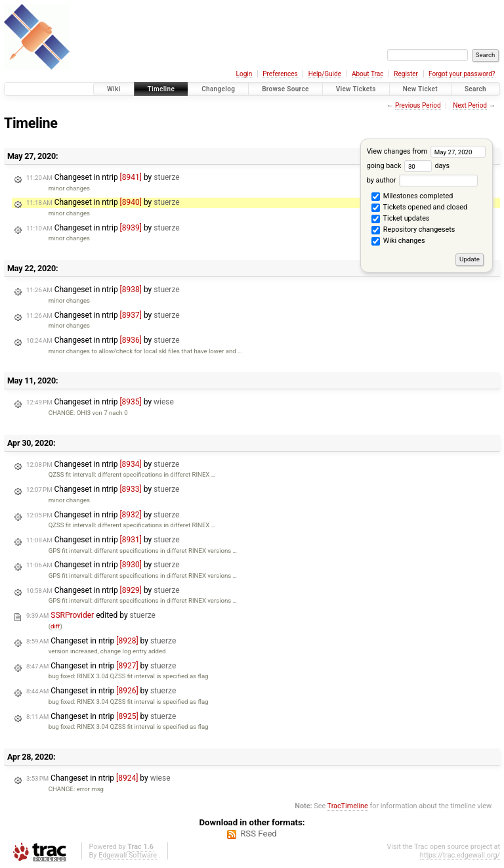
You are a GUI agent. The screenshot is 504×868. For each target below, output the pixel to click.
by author (422, 180)
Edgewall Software (128, 855)
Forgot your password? (462, 74)
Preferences (280, 74)
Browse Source (285, 89)
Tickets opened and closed (419, 208)
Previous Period (418, 105)
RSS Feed (259, 834)
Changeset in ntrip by (103, 177)
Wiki (114, 89)
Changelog (218, 89)
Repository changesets (413, 230)
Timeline (161, 89)
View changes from (426, 151)
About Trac (367, 74)
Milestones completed (412, 197)
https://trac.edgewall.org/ (460, 855)
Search (475, 89)
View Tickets (356, 89)
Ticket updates (400, 219)
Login (244, 74)
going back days (408, 166)
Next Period (470, 105)
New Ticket (420, 89)
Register (406, 74)
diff (55, 626)
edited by (91, 615)
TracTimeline (348, 806)
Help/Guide (325, 74)
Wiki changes (398, 242)
